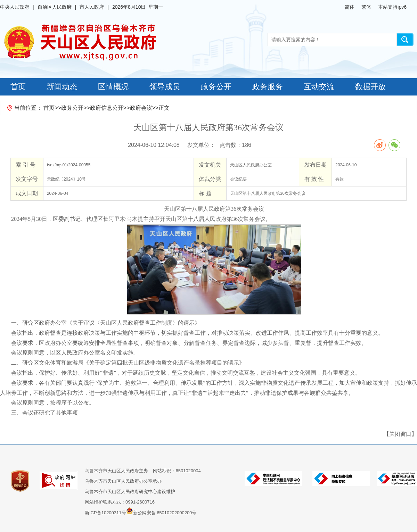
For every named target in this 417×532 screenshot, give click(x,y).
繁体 (366, 7)
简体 (350, 7)
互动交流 (319, 87)
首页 (18, 87)
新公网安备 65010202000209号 (161, 511)
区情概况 (113, 87)
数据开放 (370, 87)
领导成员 (165, 87)
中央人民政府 (15, 7)
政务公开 (216, 87)
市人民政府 (92, 7)
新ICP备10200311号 (105, 513)
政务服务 (268, 87)
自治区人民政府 (55, 7)
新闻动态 (62, 87)
